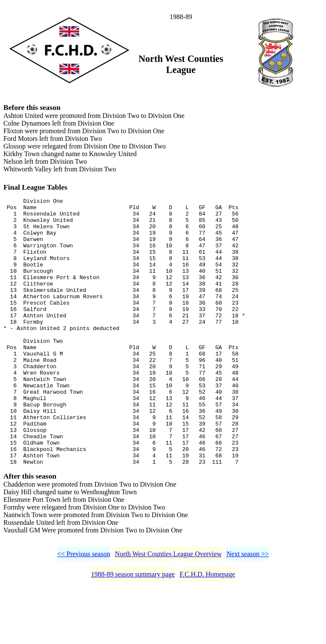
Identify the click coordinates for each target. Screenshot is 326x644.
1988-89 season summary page (133, 630)
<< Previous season (84, 610)
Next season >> (247, 610)
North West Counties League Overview (169, 610)
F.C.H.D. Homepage (207, 630)
